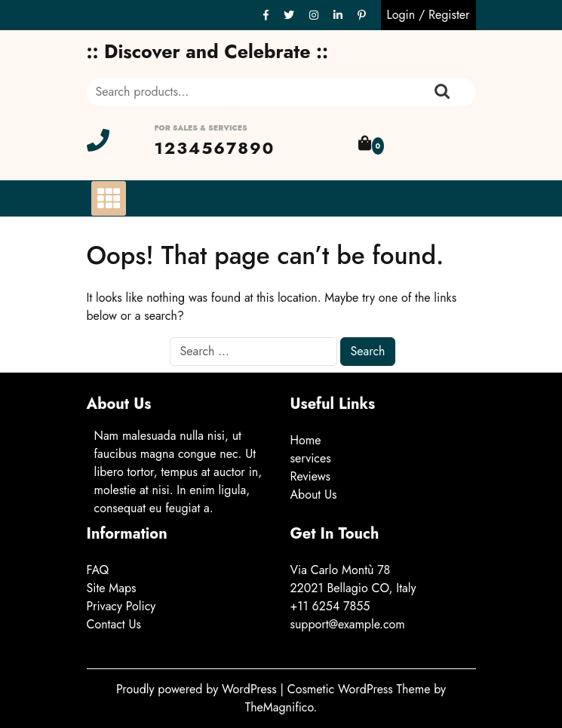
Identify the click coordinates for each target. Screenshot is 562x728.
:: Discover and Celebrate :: (208, 51)
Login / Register (428, 15)
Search (442, 92)
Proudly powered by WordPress (198, 689)
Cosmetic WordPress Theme (361, 689)
